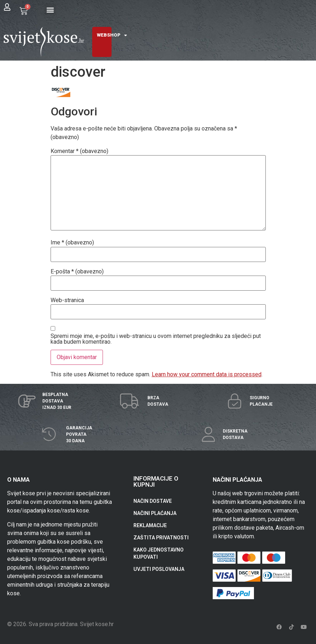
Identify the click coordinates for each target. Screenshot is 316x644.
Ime (72, 243)
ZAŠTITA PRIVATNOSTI (161, 538)
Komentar (79, 151)
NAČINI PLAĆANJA (155, 513)
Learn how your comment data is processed (207, 374)
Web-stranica (67, 300)
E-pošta (77, 272)
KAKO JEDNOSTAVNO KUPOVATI (159, 553)
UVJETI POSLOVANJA (159, 569)
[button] (50, 9)
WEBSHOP (112, 35)
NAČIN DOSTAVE (153, 501)
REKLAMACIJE (150, 525)
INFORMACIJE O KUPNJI (156, 481)
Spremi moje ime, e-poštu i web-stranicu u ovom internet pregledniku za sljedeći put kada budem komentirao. (156, 339)
